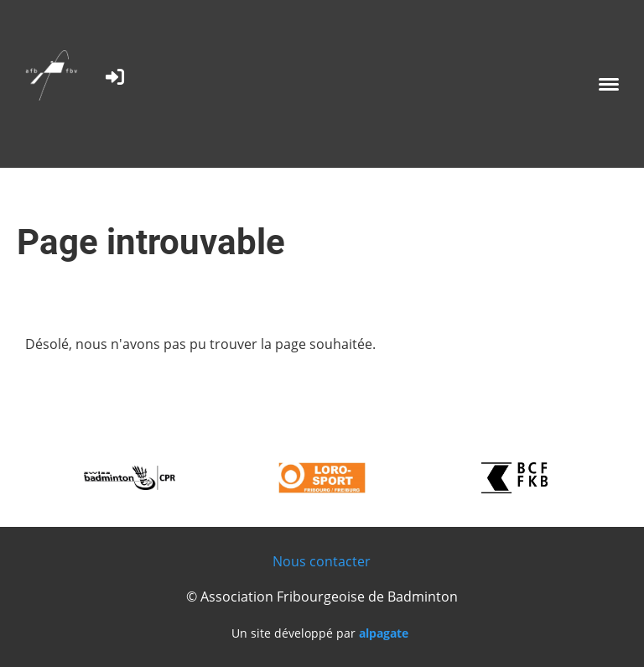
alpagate (384, 633)
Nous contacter (322, 561)
